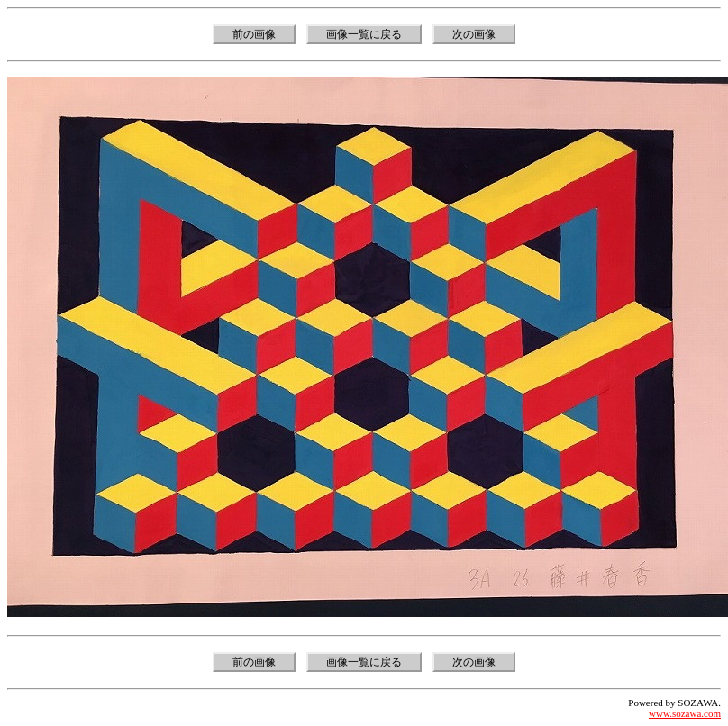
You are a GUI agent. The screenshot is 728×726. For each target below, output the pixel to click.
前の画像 (254, 34)
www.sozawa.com (685, 713)
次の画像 (474, 34)
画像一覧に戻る (364, 34)
